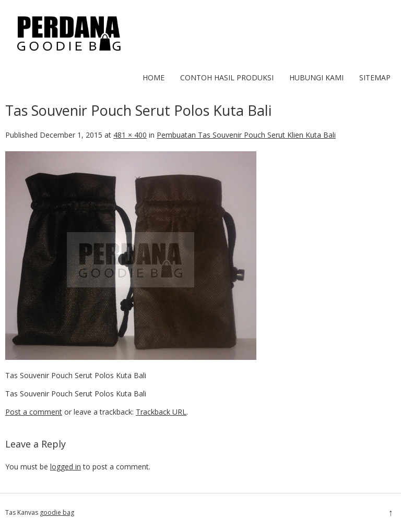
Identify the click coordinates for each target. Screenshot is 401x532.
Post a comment (34, 412)
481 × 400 (130, 135)
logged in (66, 467)
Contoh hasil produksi (227, 77)
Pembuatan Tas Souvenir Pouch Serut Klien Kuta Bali (246, 135)
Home (154, 77)
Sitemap (375, 77)
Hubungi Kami (316, 77)
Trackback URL (161, 412)
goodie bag (57, 512)
